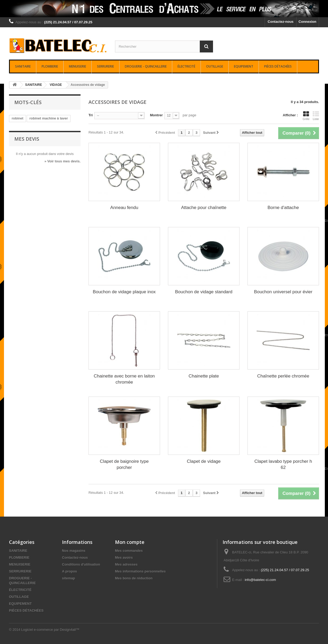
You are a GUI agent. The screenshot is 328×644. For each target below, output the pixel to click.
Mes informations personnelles (140, 571)
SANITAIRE (23, 66)
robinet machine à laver (49, 118)
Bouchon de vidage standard (204, 292)
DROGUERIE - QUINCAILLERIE (146, 66)
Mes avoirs (124, 558)
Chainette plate (204, 376)
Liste (316, 116)
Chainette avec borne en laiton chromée (124, 379)
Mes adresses (126, 564)
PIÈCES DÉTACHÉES (278, 66)
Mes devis (27, 139)
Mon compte (130, 542)
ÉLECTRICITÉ (186, 66)
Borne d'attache (283, 208)
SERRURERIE (105, 66)
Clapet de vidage (204, 461)
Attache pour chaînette (204, 208)
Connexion (307, 22)
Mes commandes (129, 551)
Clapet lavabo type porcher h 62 (283, 464)
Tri (91, 115)
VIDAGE (56, 85)
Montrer (156, 115)
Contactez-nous (281, 22)
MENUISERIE (77, 66)
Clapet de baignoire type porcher (124, 464)
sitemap (68, 578)
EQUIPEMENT (244, 66)
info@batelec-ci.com (260, 580)
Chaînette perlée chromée (283, 376)
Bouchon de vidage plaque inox (124, 292)
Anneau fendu (124, 208)
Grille (306, 116)
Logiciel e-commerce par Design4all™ (50, 630)
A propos (70, 571)
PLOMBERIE (50, 66)
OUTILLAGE (215, 66)
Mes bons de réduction (134, 578)
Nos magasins (74, 551)
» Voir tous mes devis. (63, 161)
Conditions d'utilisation (81, 564)
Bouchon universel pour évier (283, 292)
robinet (17, 118)
